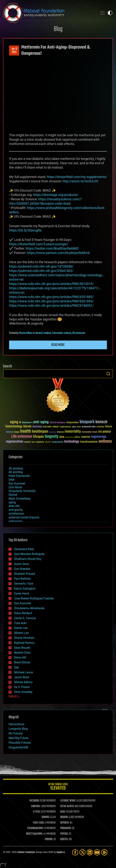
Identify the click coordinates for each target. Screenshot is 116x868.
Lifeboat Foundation (26, 852)
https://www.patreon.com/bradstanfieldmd (58, 253)
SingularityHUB (18, 747)
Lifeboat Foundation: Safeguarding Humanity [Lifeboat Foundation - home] (49, 13)
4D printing (16, 472)
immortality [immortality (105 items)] (73, 432)
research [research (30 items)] (27, 442)
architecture (16, 514)
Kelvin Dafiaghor (25, 589)
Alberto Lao (21, 633)
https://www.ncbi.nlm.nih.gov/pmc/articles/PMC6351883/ (51, 297)
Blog (58, 29)
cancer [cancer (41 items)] (56, 427)
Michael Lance (23, 672)
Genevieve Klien (24, 549)
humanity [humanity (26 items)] (53, 432)
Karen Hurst (22, 593)
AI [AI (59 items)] (20, 423)
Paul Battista (22, 579)
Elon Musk (15, 487)
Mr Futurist (16, 733)
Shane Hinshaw (24, 638)
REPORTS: (65, 823)
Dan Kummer (22, 603)
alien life (14, 506)
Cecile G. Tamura (25, 618)
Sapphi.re (61, 852)
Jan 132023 (14, 51)
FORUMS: (49, 839)
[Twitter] (82, 852)
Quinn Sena (21, 564)
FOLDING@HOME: (35, 828)
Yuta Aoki (20, 623)
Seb (16, 667)
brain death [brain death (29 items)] (47, 427)
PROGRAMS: (66, 828)
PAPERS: (64, 834)
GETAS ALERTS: (67, 806)
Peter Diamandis (19, 476)
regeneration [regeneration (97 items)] (14, 442)
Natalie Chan (22, 653)
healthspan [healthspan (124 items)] (40, 432)
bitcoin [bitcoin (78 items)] (27, 427)
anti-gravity (16, 510)
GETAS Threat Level (58, 787)
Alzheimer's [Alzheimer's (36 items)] (27, 423)
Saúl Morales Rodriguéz (29, 554)
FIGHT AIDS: (39, 823)
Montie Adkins (26, 333)
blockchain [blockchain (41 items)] (37, 427)
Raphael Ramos (24, 643)
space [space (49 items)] (48, 442)
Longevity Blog (18, 729)
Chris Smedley (23, 692)
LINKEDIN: (36, 806)
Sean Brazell (22, 648)
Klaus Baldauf (23, 613)
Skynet (13, 495)
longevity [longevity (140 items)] (52, 437)
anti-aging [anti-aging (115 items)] (41, 422)
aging (12, 502)
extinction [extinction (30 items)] (100, 427)
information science (62, 333)
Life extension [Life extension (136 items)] (22, 437)
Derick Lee (21, 628)
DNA (11, 480)
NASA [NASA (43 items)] (62, 437)
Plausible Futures (20, 743)
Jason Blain (22, 677)
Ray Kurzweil (17, 483)
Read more (58, 345)
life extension (79, 333)
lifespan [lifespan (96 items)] (38, 437)
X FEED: (37, 812)
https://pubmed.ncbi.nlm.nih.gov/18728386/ (41, 266)
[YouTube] (97, 852)
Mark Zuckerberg (19, 499)
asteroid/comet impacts (24, 517)
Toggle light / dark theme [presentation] (110, 13)
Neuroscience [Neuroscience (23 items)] (69, 437)
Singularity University (22, 491)
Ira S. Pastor (22, 687)
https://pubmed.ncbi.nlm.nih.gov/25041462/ (41, 271)
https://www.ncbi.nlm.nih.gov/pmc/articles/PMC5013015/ (51, 284)
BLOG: (63, 812)
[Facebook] (75, 852)
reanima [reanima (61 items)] (86, 437)
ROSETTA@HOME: (34, 834)
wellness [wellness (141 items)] (105, 442)
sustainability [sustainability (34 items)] (57, 442)
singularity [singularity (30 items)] (40, 442)
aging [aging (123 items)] (14, 422)
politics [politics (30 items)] (77, 437)
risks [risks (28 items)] (33, 442)
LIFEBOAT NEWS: (68, 801)
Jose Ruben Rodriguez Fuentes (34, 598)
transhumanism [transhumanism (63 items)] (89, 442)
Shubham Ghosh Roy (28, 559)
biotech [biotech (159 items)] (101, 422)
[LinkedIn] (90, 852)
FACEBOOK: (34, 801)
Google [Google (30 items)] (17, 432)
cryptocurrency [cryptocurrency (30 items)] (65, 427)
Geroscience (16, 724)
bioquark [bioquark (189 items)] (87, 422)
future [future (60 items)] (109, 427)
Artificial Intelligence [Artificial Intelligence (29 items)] (58, 423)
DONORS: (46, 817)
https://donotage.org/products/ (56, 195)
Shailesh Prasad (24, 574)
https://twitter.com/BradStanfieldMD (52, 248)
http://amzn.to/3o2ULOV (80, 181)
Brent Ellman (22, 662)
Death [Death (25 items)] (79, 427)
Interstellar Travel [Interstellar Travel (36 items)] (90, 432)
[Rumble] (104, 852)
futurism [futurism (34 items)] (10, 432)
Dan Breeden (22, 569)
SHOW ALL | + (14, 697)
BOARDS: (64, 817)
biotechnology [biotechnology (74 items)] (14, 427)
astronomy (15, 521)
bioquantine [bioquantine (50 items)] (73, 422)
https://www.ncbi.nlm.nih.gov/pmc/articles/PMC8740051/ (51, 305)
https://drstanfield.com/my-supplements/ (77, 177)
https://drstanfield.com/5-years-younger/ (39, 244)
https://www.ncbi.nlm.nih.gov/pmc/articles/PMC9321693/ (51, 301)
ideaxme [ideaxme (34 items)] (60, 432)
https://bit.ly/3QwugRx (25, 230)
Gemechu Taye (24, 584)
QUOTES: (64, 839)
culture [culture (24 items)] (74, 427)
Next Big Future (18, 738)
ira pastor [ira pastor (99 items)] (105, 432)
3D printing (16, 468)
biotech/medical (43, 333)
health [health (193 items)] (26, 431)
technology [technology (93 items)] (72, 442)
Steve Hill (20, 657)
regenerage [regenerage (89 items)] (99, 437)
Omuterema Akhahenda (29, 608)
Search (108, 374)
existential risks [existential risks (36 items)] (89, 427)
